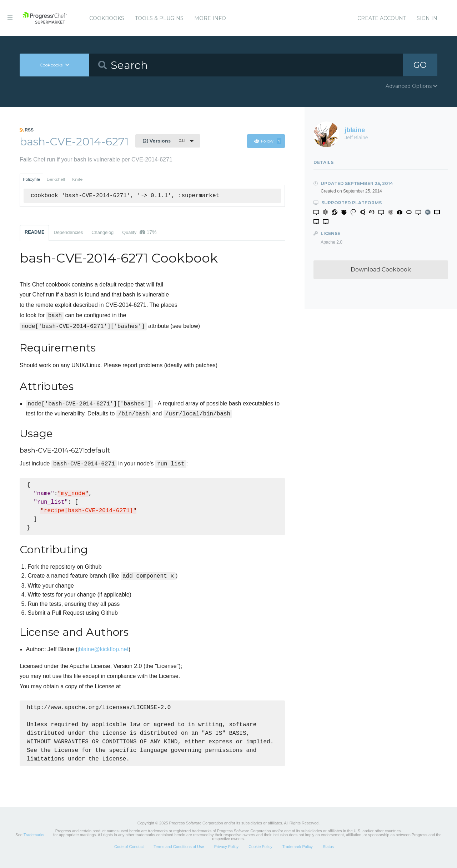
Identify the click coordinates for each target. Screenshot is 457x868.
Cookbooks (107, 18)
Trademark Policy (298, 852)
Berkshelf (56, 179)
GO (420, 65)
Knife (77, 179)
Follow (268, 141)
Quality (139, 232)
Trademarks (34, 840)
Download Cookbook (381, 270)
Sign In (427, 18)
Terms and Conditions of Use (179, 852)
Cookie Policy (260, 852)
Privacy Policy (226, 852)
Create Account (382, 18)
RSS (27, 130)
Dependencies (68, 232)
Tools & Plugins (159, 18)
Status (328, 852)
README (34, 232)
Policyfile (31, 179)
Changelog (102, 232)
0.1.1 (164, 141)
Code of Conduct (129, 852)
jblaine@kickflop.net (103, 649)
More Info (210, 18)
